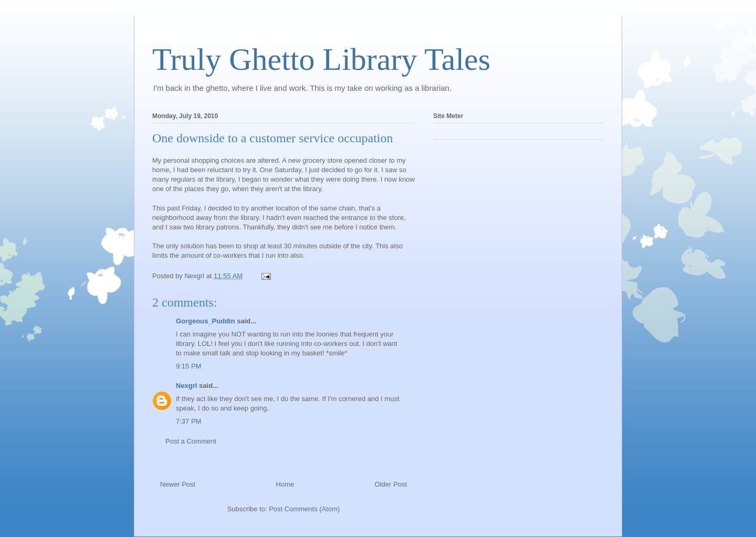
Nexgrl (186, 386)
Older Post (391, 484)
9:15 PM (188, 366)
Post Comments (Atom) (304, 509)
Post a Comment (191, 441)
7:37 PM (188, 421)
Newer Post (178, 484)
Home (285, 484)
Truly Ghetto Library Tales (321, 59)
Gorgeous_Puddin (206, 321)
